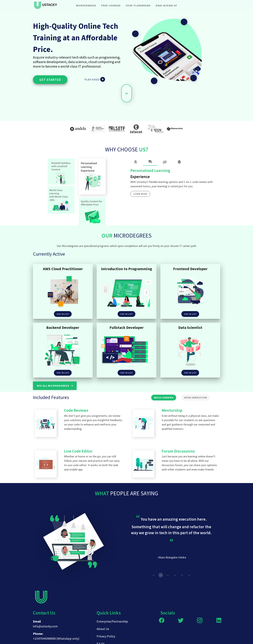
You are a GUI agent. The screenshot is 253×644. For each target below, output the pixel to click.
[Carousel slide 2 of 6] (161, 575)
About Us (103, 629)
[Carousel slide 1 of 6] (154, 575)
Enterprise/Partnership (112, 621)
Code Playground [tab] (138, 5)
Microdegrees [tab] (86, 5)
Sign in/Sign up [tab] (166, 5)
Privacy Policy (106, 636)
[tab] (136, 162)
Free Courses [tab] (111, 5)
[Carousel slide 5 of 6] (182, 575)
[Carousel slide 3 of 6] (168, 575)
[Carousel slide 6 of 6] (189, 575)
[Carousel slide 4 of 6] (175, 575)
